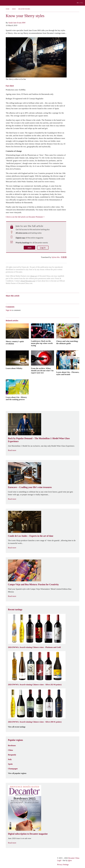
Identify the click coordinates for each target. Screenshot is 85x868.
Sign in (8, 310)
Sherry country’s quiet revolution (15, 342)
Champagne (13, 769)
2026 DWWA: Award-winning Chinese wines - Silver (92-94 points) (35, 685)
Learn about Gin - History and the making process (16, 398)
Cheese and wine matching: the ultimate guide (67, 342)
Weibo (7, 300)
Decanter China (42, 3)
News (14, 9)
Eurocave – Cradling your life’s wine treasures (30, 487)
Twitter (28, 300)
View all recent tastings (18, 727)
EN (78, 3)
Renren (24, 300)
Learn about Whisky (14, 368)
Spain (10, 764)
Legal (59, 860)
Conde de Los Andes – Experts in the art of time (31, 536)
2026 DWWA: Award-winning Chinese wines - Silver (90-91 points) (35, 722)
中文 (82, 3)
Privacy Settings (63, 865)
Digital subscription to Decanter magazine (28, 834)
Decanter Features (24, 9)
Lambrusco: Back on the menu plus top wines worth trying (42, 343)
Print (36, 300)
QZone (20, 300)
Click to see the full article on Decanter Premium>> (25, 217)
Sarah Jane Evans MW (17, 23)
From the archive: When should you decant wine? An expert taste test (42, 371)
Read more (13, 450)
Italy (10, 759)
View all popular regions (18, 773)
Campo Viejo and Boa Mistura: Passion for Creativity (33, 584)
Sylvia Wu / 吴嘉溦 (59, 257)
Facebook (32, 300)
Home (8, 9)
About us (33, 276)
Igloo (70, 860)
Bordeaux (12, 745)
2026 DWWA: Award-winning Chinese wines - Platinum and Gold (34, 647)
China (10, 750)
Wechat (11, 300)
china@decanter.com (28, 281)
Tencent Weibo (15, 300)
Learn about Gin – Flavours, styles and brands (68, 373)
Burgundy (12, 755)
